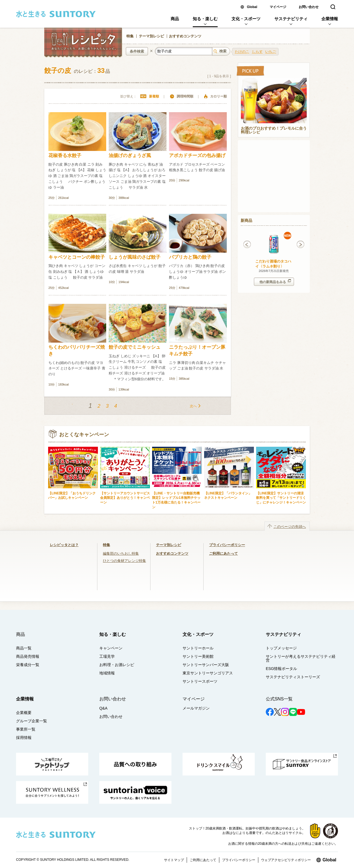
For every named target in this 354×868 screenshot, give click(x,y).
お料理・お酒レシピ (117, 665)
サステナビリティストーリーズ (293, 677)
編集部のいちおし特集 (121, 554)
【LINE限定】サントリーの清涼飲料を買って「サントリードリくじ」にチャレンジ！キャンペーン (281, 498)
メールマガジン (196, 708)
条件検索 (137, 51)
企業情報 (330, 19)
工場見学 (107, 656)
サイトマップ (174, 860)
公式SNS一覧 (279, 699)
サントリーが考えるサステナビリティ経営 (301, 658)
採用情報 (24, 738)
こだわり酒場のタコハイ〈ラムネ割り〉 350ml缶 (273, 266)
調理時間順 (185, 96)
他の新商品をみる (275, 282)
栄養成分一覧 (28, 665)
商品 (175, 19)
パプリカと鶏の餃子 (190, 257)
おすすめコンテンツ (185, 36)
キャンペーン (111, 648)
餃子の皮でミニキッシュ (135, 347)
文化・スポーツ (246, 19)
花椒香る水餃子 (65, 156)
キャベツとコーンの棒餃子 (77, 257)
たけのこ (242, 52)
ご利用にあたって (223, 554)
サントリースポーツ (200, 681)
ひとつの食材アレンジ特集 (124, 561)
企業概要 (24, 713)
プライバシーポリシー (227, 545)
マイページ (278, 7)
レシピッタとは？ (64, 545)
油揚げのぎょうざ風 (130, 156)
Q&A (103, 708)
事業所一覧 (26, 729)
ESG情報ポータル (282, 669)
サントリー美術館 (198, 656)
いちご (271, 52)
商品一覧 (24, 648)
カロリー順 (218, 96)
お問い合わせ (309, 7)
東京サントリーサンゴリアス (208, 673)
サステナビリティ (291, 19)
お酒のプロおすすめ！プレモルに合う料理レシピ (274, 130)
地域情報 (107, 673)
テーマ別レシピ (151, 36)
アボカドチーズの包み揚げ (197, 156)
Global (252, 7)
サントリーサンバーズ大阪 (206, 665)
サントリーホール (198, 648)
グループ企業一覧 (32, 721)
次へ (193, 406)
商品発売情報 (28, 656)
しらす (257, 52)
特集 (130, 36)
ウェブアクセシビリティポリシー (286, 860)
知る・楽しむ (205, 19)
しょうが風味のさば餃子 (135, 257)
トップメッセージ (281, 648)
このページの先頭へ (290, 527)
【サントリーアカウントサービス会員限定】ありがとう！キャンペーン (125, 498)
